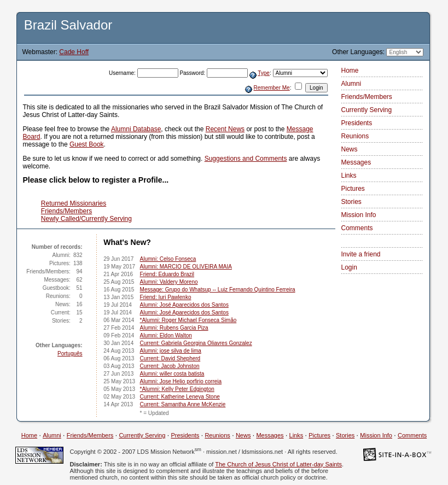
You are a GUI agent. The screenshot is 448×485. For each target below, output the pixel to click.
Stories (351, 202)
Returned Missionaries (74, 203)
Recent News (225, 129)
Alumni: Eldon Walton (166, 335)
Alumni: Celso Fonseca (168, 259)
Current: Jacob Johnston (170, 366)
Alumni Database (136, 129)
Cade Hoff (74, 52)
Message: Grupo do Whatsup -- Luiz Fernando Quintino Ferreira (218, 290)
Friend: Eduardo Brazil (167, 274)
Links (349, 176)
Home (350, 71)
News (350, 149)
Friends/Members (66, 211)
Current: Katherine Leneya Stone (180, 397)
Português (70, 353)
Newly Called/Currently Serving (86, 219)
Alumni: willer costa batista (172, 374)
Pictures (353, 189)
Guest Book (87, 144)
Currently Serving (367, 110)
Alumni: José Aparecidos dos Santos (184, 305)
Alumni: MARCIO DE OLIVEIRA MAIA (186, 267)
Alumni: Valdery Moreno (169, 282)
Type (264, 73)
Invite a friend (361, 254)
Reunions (355, 136)
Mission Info (359, 215)
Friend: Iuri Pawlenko (166, 297)
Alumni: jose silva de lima (171, 351)
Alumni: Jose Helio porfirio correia (181, 381)
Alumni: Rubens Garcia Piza (174, 328)
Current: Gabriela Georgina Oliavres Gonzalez (196, 343)
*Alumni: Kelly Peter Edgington (177, 389)
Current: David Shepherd (170, 358)
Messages (356, 162)
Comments (357, 228)
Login (349, 267)
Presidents (357, 123)
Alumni (351, 84)
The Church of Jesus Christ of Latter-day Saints (278, 464)
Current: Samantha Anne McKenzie (183, 404)
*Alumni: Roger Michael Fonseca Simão (188, 320)
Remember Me (272, 88)
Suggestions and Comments (246, 159)
